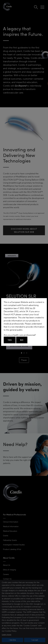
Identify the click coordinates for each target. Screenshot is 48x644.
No (22, 340)
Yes (10, 340)
